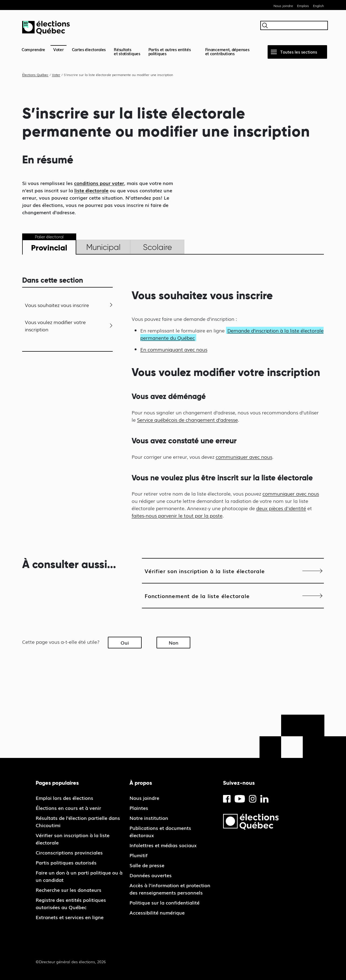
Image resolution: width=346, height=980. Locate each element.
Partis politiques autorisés (66, 862)
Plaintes (139, 808)
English (318, 6)
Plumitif (139, 855)
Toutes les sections (299, 52)
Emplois (303, 6)
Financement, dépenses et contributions (227, 51)
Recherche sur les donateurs (69, 890)
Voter (59, 49)
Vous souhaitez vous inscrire (57, 305)
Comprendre (33, 49)
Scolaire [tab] (157, 247)
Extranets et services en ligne (70, 917)
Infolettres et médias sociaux (163, 845)
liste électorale (91, 190)
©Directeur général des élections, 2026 (71, 962)
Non (174, 642)
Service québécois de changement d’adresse (187, 420)
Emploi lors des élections (64, 798)
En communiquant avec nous (174, 349)
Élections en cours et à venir (68, 808)
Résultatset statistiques (127, 51)
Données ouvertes (151, 875)
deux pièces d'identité (281, 508)
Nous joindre (283, 6)
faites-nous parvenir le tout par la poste (177, 515)
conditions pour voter (99, 183)
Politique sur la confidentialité (164, 902)
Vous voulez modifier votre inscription (55, 326)
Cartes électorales (89, 49)
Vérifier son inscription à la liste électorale (205, 571)
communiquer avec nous (244, 457)
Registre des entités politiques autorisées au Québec (71, 903)
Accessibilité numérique (157, 912)
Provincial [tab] (49, 248)
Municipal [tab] (103, 247)
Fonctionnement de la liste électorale (197, 596)
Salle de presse (147, 865)
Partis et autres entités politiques (170, 51)
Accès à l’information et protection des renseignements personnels (170, 889)
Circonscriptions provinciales (69, 852)
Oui (125, 642)
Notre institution (149, 818)
